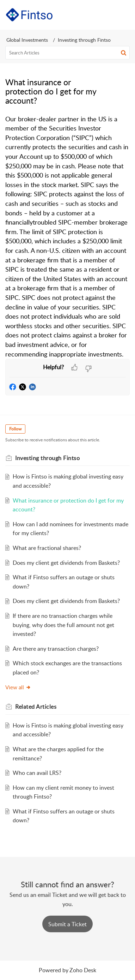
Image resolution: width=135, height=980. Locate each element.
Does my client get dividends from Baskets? (66, 563)
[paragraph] (67, 237)
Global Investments (27, 40)
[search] (67, 53)
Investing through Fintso (84, 40)
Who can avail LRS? (37, 773)
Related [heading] (36, 707)
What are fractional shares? (47, 548)
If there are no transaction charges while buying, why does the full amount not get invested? (63, 625)
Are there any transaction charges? (56, 649)
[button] (106, 15)
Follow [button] (15, 429)
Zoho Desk (83, 970)
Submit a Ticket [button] (67, 924)
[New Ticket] (67, 924)
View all (18, 687)
